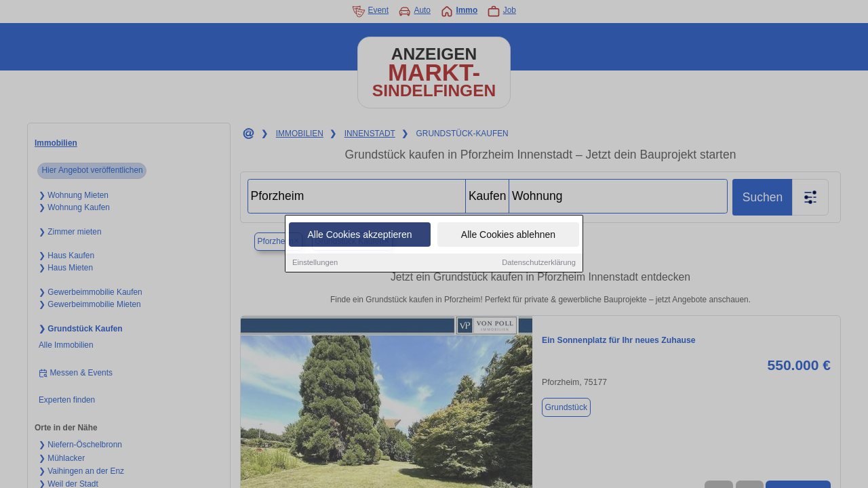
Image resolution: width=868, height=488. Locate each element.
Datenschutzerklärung (539, 263)
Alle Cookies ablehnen (508, 235)
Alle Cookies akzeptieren (359, 235)
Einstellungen (315, 263)
